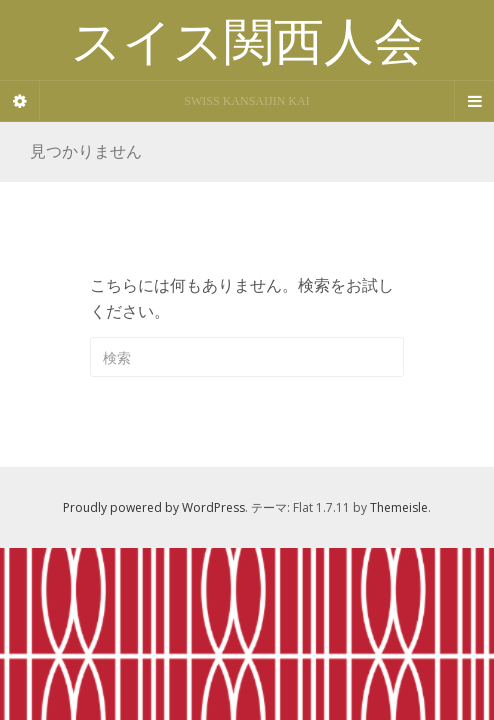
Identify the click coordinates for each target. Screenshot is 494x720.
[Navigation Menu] (474, 101)
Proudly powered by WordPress (154, 507)
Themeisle (399, 507)
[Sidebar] (20, 101)
